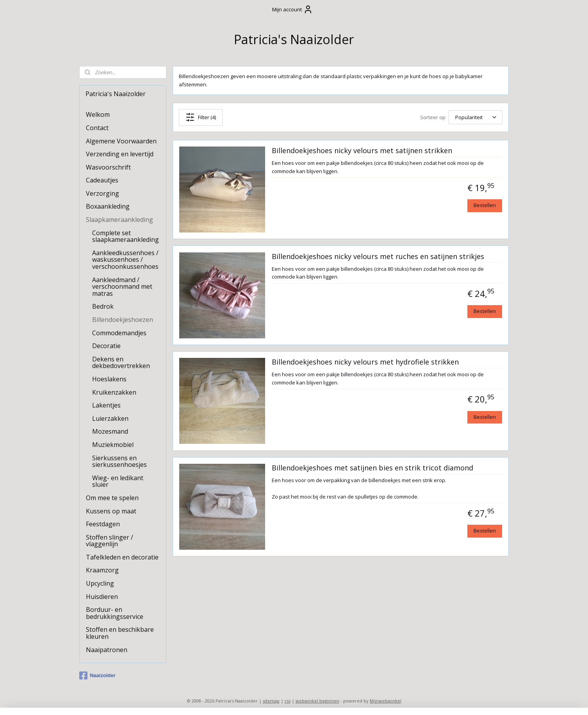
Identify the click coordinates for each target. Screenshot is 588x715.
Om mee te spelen (112, 498)
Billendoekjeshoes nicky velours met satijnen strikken (362, 150)
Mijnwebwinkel (386, 701)
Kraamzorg (102, 570)
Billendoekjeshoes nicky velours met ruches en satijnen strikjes (378, 256)
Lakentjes (106, 405)
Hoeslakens (109, 379)
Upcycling (100, 583)
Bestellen (485, 205)
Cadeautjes (102, 180)
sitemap (271, 701)
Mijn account (292, 9)
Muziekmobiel (113, 445)
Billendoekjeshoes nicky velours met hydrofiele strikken (365, 362)
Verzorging (102, 193)
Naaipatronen (107, 650)
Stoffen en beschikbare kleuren (120, 633)
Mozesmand (110, 431)
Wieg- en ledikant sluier (118, 481)
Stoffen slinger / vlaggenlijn (110, 541)
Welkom (98, 114)
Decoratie (106, 346)
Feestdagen (103, 524)
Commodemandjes (119, 333)
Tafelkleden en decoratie (122, 557)
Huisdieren (102, 597)
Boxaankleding (108, 206)
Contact (97, 128)
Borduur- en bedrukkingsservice (115, 613)
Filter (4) (201, 117)
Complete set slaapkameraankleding (126, 236)
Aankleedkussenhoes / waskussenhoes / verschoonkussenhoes (125, 260)
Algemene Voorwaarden (121, 141)
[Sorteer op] (476, 117)
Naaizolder (97, 676)
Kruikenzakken (114, 392)
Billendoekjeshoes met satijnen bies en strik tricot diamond (372, 468)
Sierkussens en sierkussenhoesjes (119, 461)
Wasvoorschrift (108, 167)
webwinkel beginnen (317, 701)
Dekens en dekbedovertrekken (121, 363)
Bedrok (103, 306)
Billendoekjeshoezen (123, 320)
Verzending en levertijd (120, 154)
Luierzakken (110, 418)
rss (288, 701)
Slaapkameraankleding (119, 220)
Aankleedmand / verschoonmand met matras (122, 287)
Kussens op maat (111, 511)
